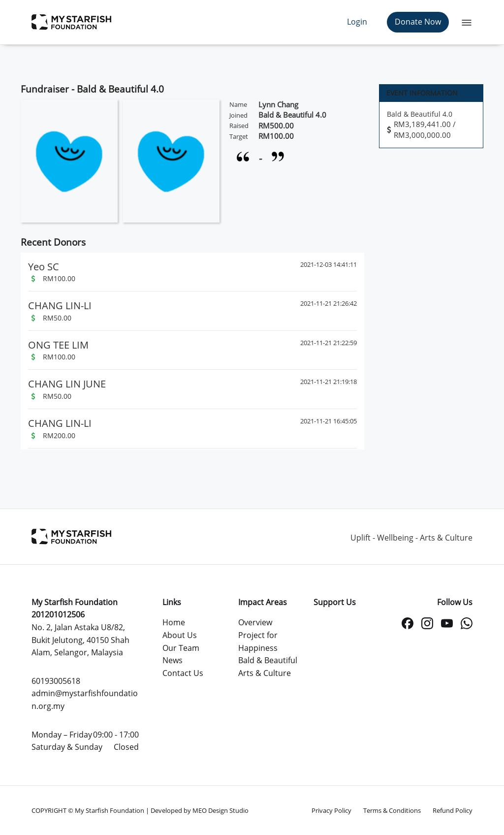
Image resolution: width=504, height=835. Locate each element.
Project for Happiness (258, 642)
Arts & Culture (265, 673)
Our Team (181, 648)
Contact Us (183, 673)
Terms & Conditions (392, 810)
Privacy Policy (331, 810)
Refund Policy (453, 810)
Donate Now (418, 22)
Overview (255, 622)
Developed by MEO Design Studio (200, 810)
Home (174, 622)
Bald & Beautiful (268, 660)
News (173, 660)
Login (357, 22)
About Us (180, 635)
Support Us (335, 602)
